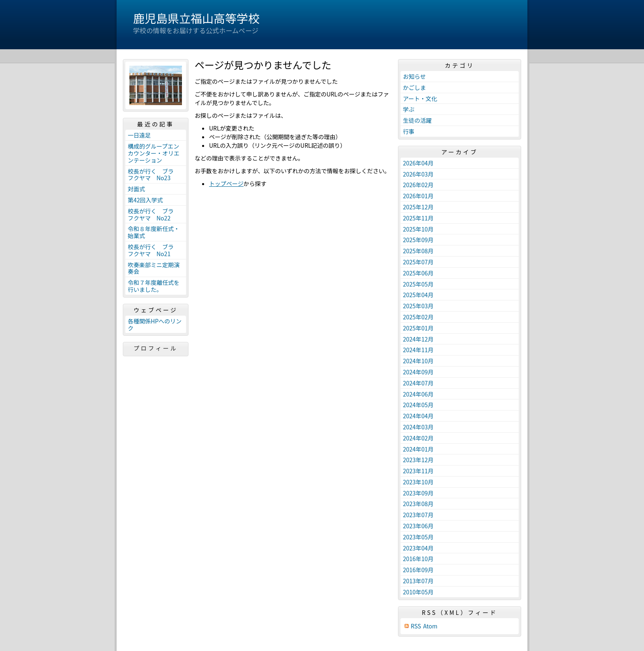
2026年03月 (418, 174)
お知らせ (414, 76)
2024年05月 (418, 405)
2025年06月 (418, 273)
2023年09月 (418, 493)
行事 (409, 131)
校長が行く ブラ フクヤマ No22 (154, 214)
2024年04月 (418, 416)
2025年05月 (418, 284)
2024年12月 (418, 339)
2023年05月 (418, 537)
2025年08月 (418, 251)
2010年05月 (418, 592)
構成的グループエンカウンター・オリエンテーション (154, 153)
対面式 (136, 189)
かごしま (414, 87)
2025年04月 (418, 295)
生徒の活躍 (417, 120)
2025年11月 (418, 218)
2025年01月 (418, 328)
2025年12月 (418, 207)
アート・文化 (420, 99)
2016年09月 (418, 570)
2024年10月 (418, 361)
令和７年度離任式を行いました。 (154, 286)
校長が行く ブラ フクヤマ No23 (154, 175)
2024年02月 (418, 438)
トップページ (226, 183)
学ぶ (409, 109)
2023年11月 (418, 471)
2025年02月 (418, 317)
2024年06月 (418, 394)
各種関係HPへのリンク (155, 324)
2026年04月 (418, 163)
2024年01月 (418, 449)
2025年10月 (418, 229)
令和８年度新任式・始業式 (154, 232)
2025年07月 (418, 262)
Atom (430, 626)
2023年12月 (418, 460)
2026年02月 (418, 185)
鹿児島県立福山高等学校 (196, 18)
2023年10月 (418, 482)
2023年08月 (418, 504)
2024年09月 (418, 372)
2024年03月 (418, 427)
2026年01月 (418, 196)
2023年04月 (418, 548)
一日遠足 (139, 135)
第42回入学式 (145, 200)
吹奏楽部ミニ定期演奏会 (154, 268)
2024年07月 (418, 383)
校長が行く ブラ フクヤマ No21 (154, 250)
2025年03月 (418, 306)
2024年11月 (418, 350)
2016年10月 (418, 559)
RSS (416, 626)
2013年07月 (418, 581)
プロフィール (156, 348)
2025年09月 (418, 240)
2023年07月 (418, 515)
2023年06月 (418, 526)
